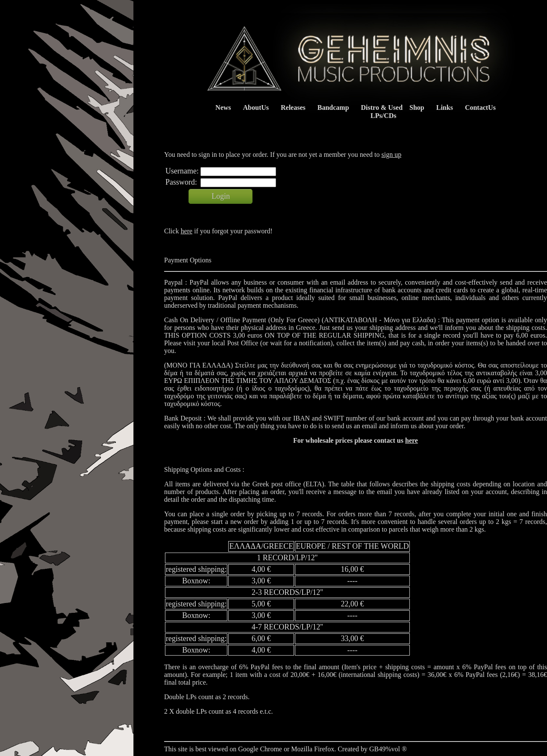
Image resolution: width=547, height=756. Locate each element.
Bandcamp (333, 107)
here (187, 231)
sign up (391, 154)
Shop (417, 107)
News (223, 107)
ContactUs (480, 107)
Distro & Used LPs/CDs (380, 112)
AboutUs (256, 107)
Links (445, 107)
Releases (293, 107)
